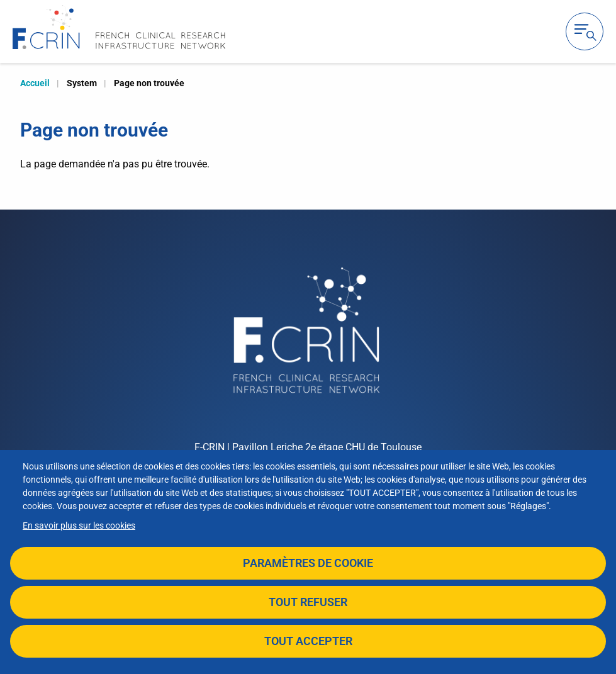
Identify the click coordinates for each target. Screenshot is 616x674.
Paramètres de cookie (308, 563)
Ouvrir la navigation (585, 31)
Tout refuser (308, 602)
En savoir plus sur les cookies (79, 525)
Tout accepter (308, 641)
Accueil (35, 83)
